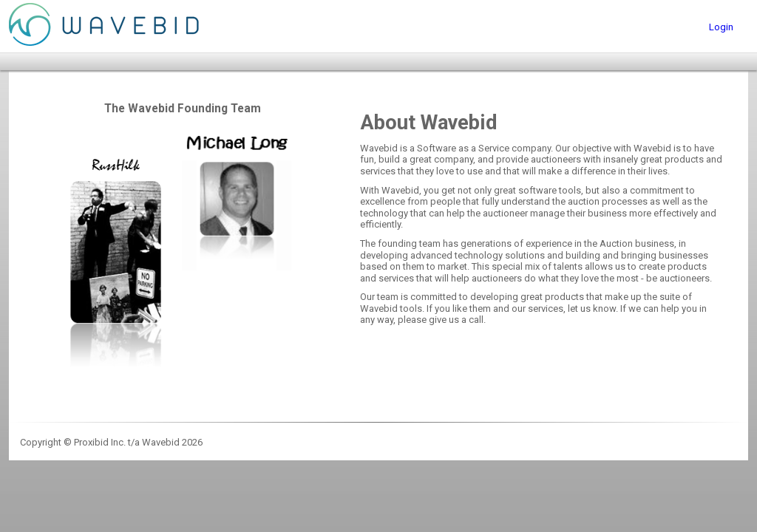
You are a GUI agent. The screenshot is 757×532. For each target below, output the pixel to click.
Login (721, 27)
